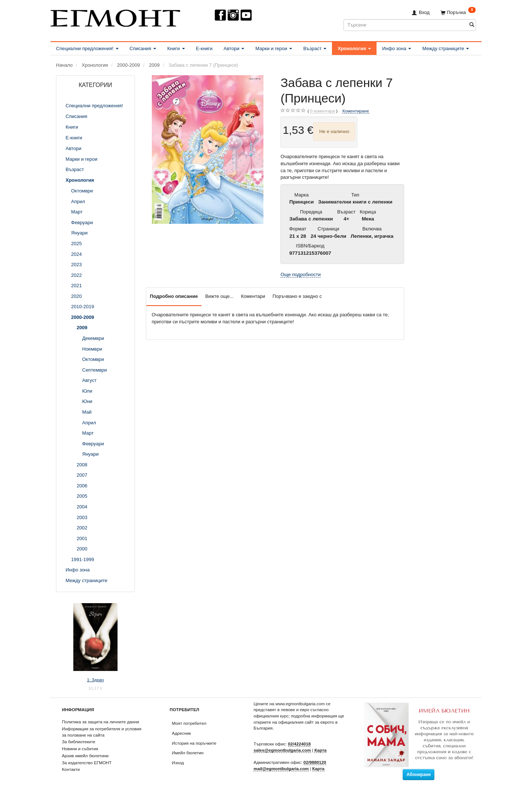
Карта (320, 750)
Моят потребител (189, 723)
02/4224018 (300, 744)
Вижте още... (219, 296)
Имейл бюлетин (188, 753)
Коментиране (356, 111)
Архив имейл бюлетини (85, 756)
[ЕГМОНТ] (115, 17)
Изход (178, 763)
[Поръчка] (458, 12)
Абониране (419, 775)
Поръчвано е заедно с (297, 296)
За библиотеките (79, 742)
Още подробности (300, 274)
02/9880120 (315, 762)
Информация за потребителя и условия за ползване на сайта (102, 732)
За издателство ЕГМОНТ (87, 763)
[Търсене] (472, 25)
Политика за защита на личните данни (100, 722)
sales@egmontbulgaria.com (282, 750)
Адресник (182, 733)
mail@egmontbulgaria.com (281, 768)
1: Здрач (95, 680)
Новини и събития (80, 749)
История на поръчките (194, 743)
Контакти (71, 769)
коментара (323, 111)
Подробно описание (174, 296)
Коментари (253, 296)
